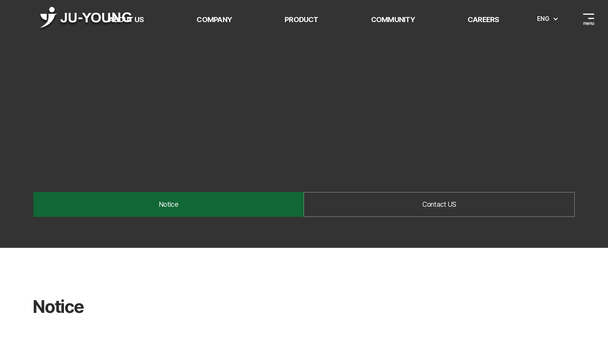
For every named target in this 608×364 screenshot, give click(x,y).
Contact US (439, 204)
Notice (168, 204)
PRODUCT (301, 19)
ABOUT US (126, 19)
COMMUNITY (393, 19)
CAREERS (484, 19)
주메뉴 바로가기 (0, 0)
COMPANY (214, 19)
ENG (543, 19)
